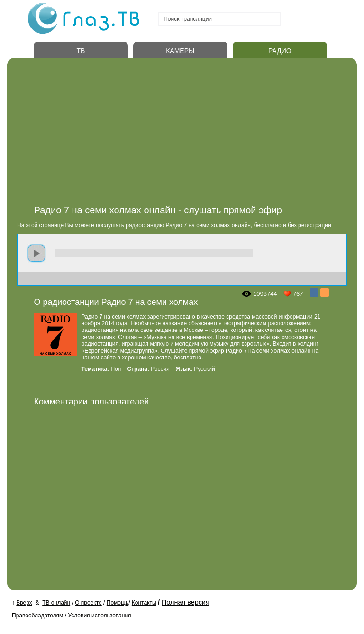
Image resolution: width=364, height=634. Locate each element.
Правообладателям (37, 616)
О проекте (88, 603)
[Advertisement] (192, 134)
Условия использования (99, 616)
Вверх (24, 603)
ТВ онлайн (56, 603)
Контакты (144, 603)
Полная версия (186, 602)
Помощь (118, 603)
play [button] (36, 253)
